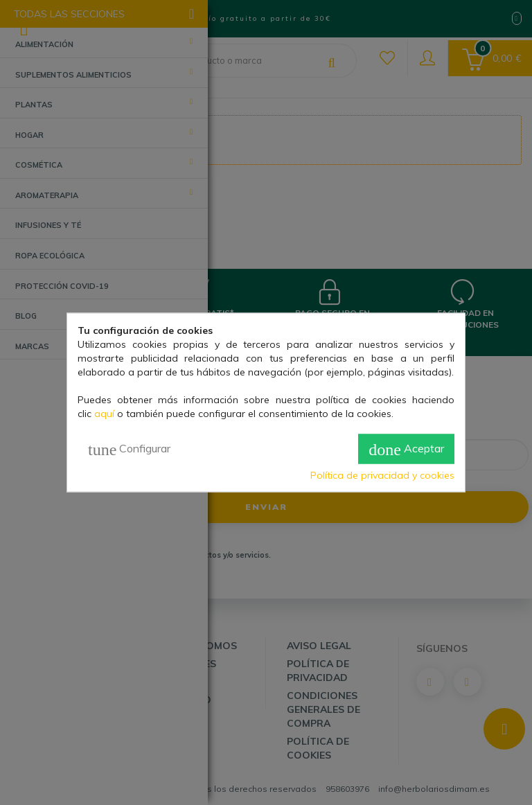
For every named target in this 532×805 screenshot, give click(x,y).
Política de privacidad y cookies (382, 475)
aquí (104, 414)
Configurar (129, 449)
